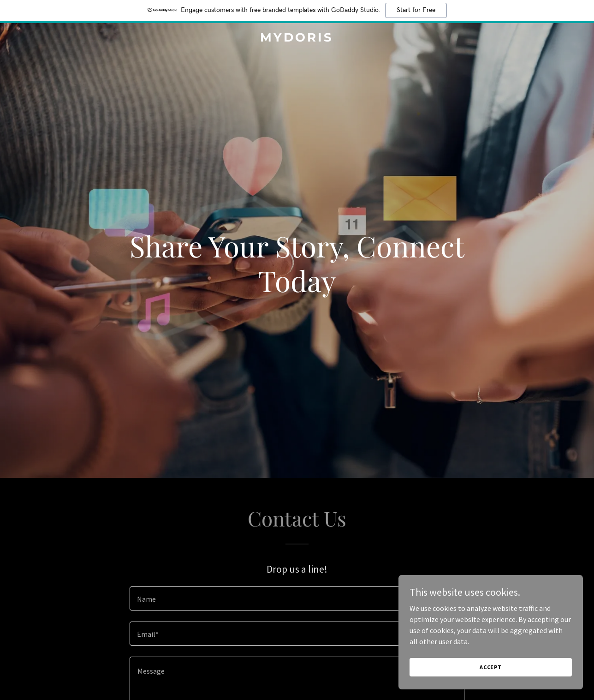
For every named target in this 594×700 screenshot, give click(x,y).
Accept (491, 667)
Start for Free (416, 10)
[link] (297, 39)
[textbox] (297, 598)
